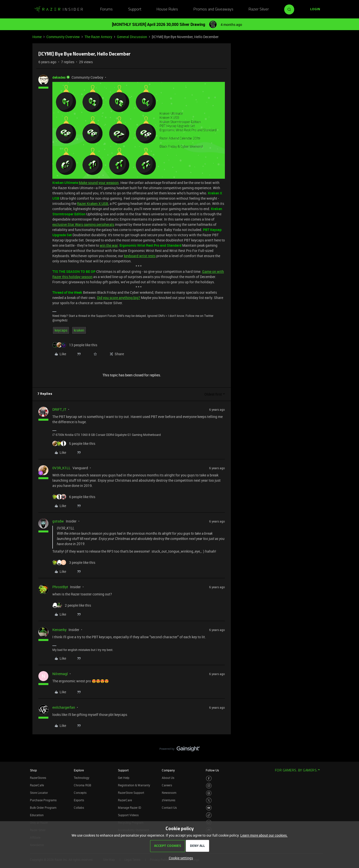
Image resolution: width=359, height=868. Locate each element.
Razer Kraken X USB (93, 203)
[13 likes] (75, 345)
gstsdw (58, 521)
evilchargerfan (64, 707)
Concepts (80, 793)
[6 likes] (74, 497)
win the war (109, 245)
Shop (33, 770)
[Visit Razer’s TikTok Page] (209, 815)
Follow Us (212, 770)
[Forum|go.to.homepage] (59, 9)
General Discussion (132, 37)
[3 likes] (74, 562)
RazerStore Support (131, 793)
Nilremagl (60, 674)
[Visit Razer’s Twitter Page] (209, 800)
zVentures (169, 800)
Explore (79, 770)
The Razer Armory (98, 37)
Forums (106, 9)
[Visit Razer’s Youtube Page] (209, 808)
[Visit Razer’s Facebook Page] (209, 779)
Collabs (79, 808)
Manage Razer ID (130, 808)
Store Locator (39, 793)
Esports (79, 800)
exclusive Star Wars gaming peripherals (83, 224)
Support (135, 9)
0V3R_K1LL (61, 468)
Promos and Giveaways (213, 9)
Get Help (124, 778)
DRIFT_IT (59, 409)
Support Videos (128, 815)
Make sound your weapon (99, 183)
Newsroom (169, 793)
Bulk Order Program (43, 808)
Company (168, 770)
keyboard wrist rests (140, 256)
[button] (315, 9)
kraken (79, 330)
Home (37, 37)
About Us (168, 778)
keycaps (61, 330)
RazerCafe (37, 785)
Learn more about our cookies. (264, 835)
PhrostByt (60, 587)
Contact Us (169, 808)
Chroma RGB (83, 785)
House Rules (167, 9)
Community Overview (63, 37)
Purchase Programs (43, 800)
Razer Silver (259, 9)
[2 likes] (72, 605)
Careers (167, 785)
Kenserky (59, 630)
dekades (59, 77)
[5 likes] (74, 443)
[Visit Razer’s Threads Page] (209, 793)
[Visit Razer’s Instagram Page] (209, 786)
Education (37, 815)
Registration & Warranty (134, 785)
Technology (82, 778)
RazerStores (38, 778)
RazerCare (125, 800)
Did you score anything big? (119, 298)
